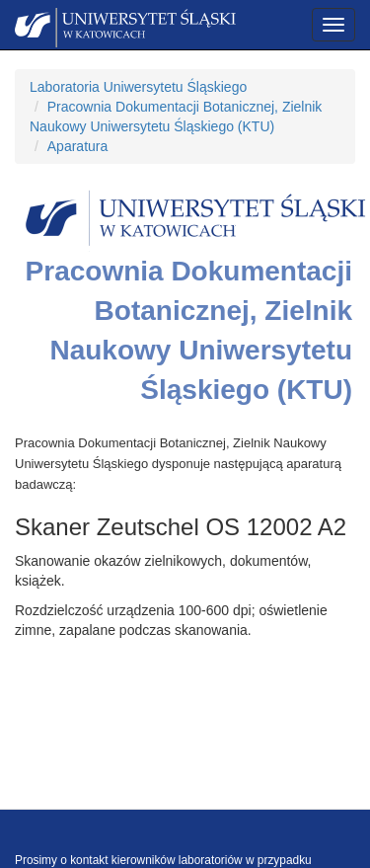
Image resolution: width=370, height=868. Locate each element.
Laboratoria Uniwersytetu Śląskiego (138, 87)
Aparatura (77, 146)
